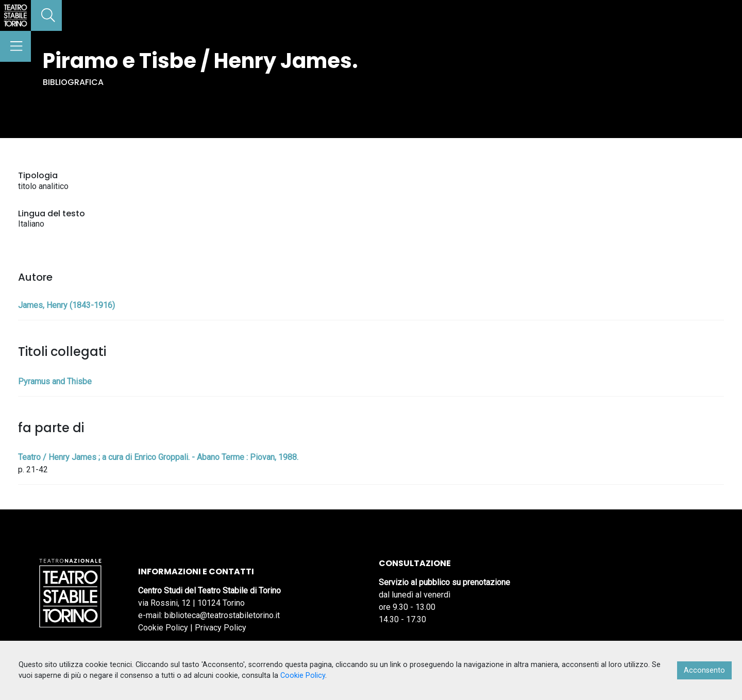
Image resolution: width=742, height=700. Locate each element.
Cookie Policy (163, 628)
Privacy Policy (221, 628)
